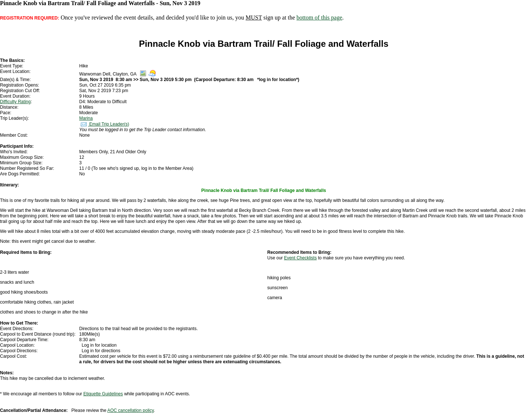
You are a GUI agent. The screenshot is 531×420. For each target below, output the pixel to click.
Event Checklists (300, 258)
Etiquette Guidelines (103, 394)
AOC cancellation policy (131, 410)
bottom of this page (319, 17)
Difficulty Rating (15, 102)
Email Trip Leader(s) (104, 124)
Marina (86, 118)
